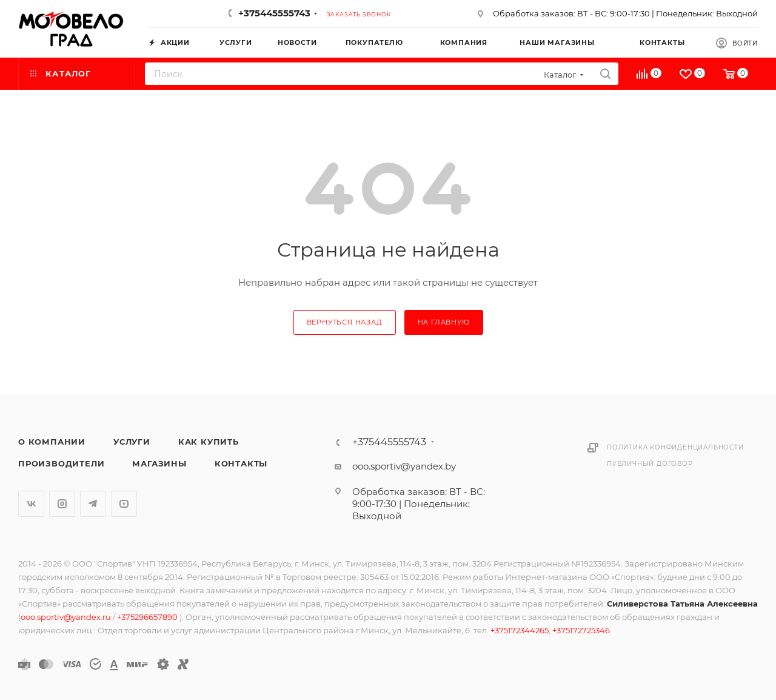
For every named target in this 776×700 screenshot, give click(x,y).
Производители (61, 463)
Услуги (132, 442)
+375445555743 (274, 13)
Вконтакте (31, 504)
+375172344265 (520, 630)
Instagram (62, 504)
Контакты (241, 463)
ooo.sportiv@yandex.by (404, 466)
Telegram (93, 504)
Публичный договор (650, 464)
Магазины (159, 463)
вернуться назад (345, 322)
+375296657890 (148, 617)
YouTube (124, 504)
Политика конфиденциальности (675, 447)
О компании (52, 442)
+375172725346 (581, 630)
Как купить (209, 442)
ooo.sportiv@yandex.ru (66, 617)
